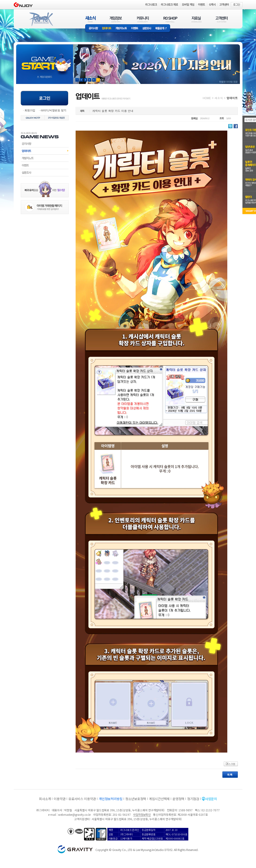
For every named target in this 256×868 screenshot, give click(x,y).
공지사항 (93, 29)
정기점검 (193, 799)
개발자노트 (121, 29)
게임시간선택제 (159, 799)
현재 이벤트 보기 (103, 80)
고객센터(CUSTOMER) (222, 19)
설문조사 (147, 29)
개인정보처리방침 (111, 799)
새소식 (219, 98)
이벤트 (135, 29)
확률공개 (162, 29)
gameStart (45, 60)
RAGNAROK (41, 19)
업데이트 (107, 29)
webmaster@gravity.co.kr (74, 814)
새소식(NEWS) (91, 19)
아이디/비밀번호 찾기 (53, 110)
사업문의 (211, 799)
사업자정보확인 (142, 814)
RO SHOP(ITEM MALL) (170, 19)
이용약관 (60, 799)
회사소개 (45, 799)
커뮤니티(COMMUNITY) (143, 19)
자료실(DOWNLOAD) (196, 19)
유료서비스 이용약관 (82, 799)
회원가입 (30, 110)
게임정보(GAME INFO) (116, 19)
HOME (207, 98)
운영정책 (178, 799)
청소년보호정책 (136, 799)
